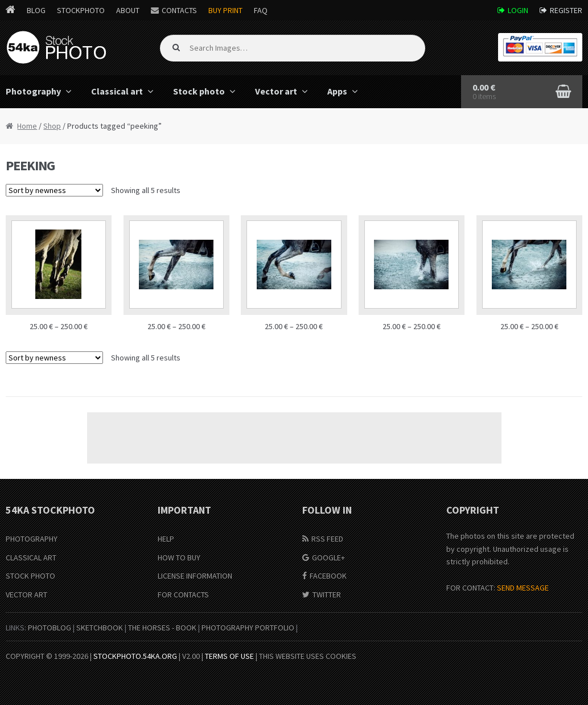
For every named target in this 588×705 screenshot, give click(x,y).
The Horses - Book (162, 628)
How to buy (179, 558)
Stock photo (199, 91)
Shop (52, 126)
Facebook (328, 576)
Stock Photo (30, 576)
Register (566, 10)
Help (166, 539)
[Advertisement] (294, 438)
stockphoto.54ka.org (135, 656)
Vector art (276, 91)
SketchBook (100, 628)
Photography (32, 539)
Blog (36, 10)
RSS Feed (327, 539)
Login (518, 10)
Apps (337, 91)
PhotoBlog (50, 628)
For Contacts (183, 595)
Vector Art (26, 595)
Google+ (328, 558)
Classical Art (31, 558)
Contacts (179, 10)
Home (27, 126)
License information (195, 576)
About (128, 10)
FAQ (261, 10)
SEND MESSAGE (523, 588)
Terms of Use (229, 656)
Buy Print (225, 10)
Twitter (327, 595)
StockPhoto (81, 10)
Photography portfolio (248, 628)
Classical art (117, 91)
